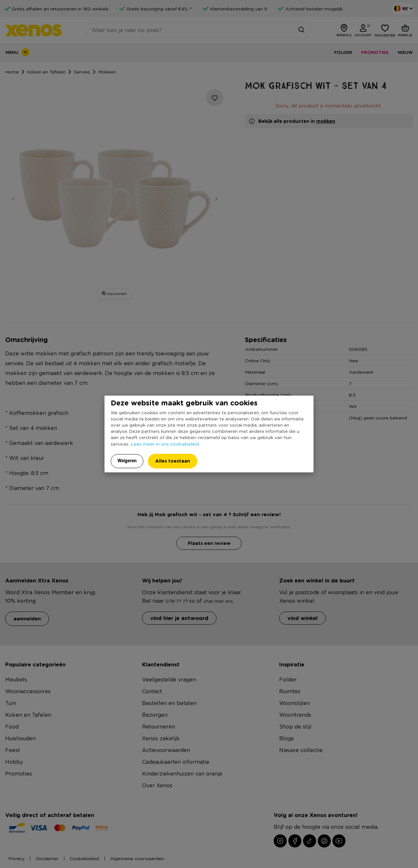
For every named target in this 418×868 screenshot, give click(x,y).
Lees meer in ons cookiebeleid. (165, 444)
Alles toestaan (173, 461)
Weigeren (127, 461)
